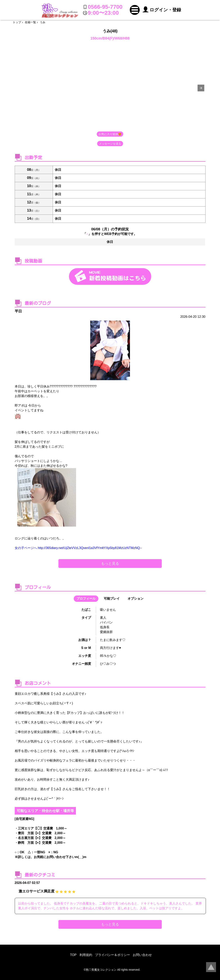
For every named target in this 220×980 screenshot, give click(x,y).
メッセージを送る (110, 144)
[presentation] (201, 88)
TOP (73, 955)
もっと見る (110, 563)
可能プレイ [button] (112, 599)
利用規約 (86, 955)
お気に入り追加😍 (110, 134)
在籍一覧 (30, 22)
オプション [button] (136, 599)
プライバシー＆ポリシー (112, 955)
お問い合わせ (142, 955)
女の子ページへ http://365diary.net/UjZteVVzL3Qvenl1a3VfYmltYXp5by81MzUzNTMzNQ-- (78, 548)
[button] (135, 10)
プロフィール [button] (86, 599)
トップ (17, 22)
